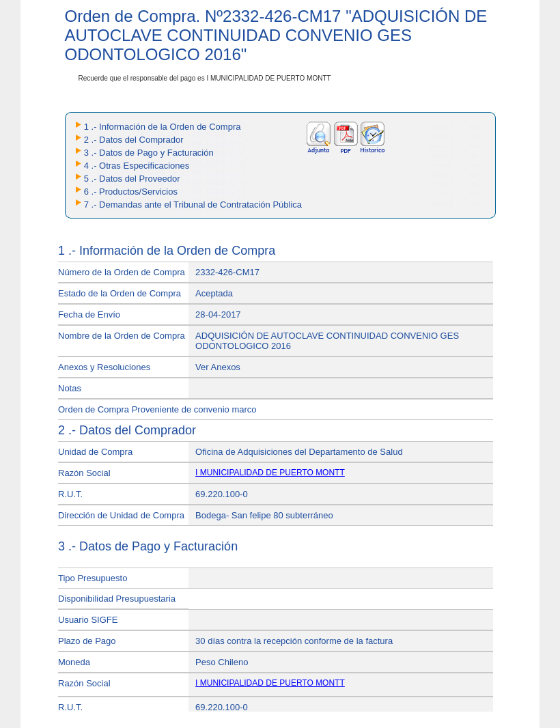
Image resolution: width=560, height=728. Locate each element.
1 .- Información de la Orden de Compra (163, 127)
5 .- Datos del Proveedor (132, 179)
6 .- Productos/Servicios (131, 192)
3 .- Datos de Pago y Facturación (149, 153)
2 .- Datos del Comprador (134, 140)
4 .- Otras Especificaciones (137, 166)
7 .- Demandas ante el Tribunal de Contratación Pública (193, 205)
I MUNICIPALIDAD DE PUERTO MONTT (270, 473)
